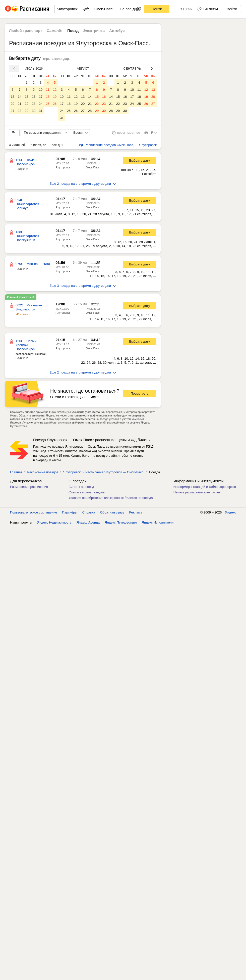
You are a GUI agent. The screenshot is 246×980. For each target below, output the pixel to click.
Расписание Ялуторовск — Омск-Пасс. (115, 472)
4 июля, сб (17, 145)
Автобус (117, 31)
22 (27, 104)
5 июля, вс (38, 145)
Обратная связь (112, 512)
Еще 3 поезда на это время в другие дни (83, 286)
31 (41, 111)
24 (41, 104)
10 (41, 90)
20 (13, 104)
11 (48, 90)
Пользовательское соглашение (34, 512)
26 (55, 104)
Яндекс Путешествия (121, 522)
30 (34, 111)
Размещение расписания (29, 487)
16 (34, 97)
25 (48, 104)
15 (27, 97)
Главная (16, 472)
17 (41, 97)
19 (55, 97)
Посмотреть (140, 393)
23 (34, 104)
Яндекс (230, 512)
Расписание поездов (43, 472)
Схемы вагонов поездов (87, 492)
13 (13, 97)
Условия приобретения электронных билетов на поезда (111, 498)
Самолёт (55, 31)
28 (20, 111)
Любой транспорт (26, 31)
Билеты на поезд (81, 487)
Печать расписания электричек (197, 492)
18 (48, 97)
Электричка (94, 31)
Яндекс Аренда (88, 522)
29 (27, 111)
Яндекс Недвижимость (54, 522)
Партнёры (70, 512)
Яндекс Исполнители (158, 522)
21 (20, 104)
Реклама (136, 512)
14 (20, 97)
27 (13, 111)
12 (55, 90)
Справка (89, 512)
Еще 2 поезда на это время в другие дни (83, 184)
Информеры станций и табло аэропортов (205, 487)
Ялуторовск (63, 167)
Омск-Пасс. (93, 167)
